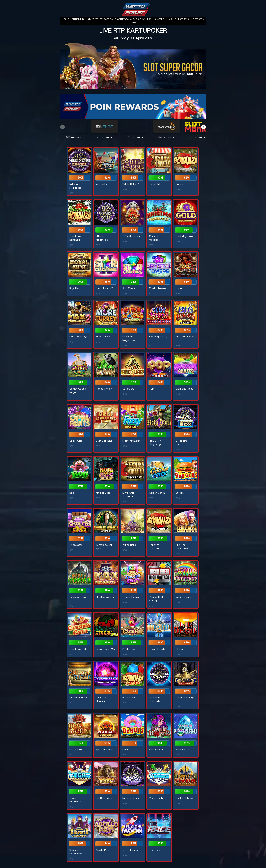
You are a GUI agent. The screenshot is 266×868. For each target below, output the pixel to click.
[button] (204, 127)
